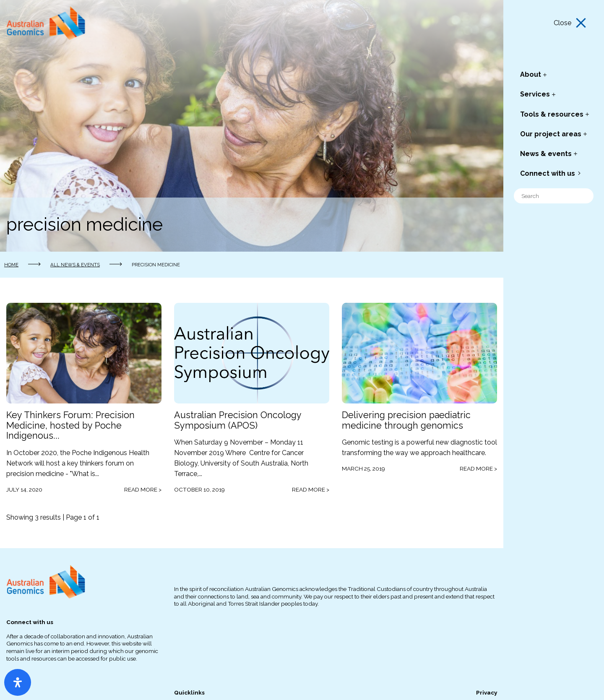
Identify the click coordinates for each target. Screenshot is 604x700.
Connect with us (548, 173)
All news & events (75, 265)
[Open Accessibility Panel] (18, 682)
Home (11, 265)
